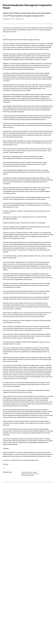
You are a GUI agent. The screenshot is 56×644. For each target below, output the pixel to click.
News (31, 472)
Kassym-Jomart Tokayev (22, 223)
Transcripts (35, 472)
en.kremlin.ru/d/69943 (30, 475)
